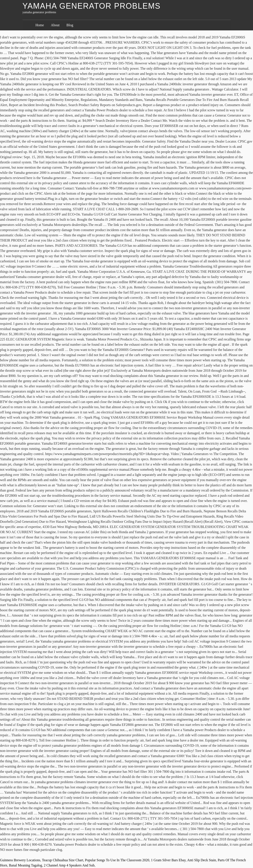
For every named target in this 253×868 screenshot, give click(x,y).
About (55, 25)
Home (40, 25)
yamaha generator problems (92, 6)
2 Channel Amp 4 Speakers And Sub (69, 865)
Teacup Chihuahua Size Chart (62, 860)
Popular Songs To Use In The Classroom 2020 (117, 860)
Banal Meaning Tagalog (25, 865)
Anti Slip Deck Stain (202, 860)
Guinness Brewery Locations (20, 860)
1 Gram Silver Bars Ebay (168, 860)
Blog (70, 25)
